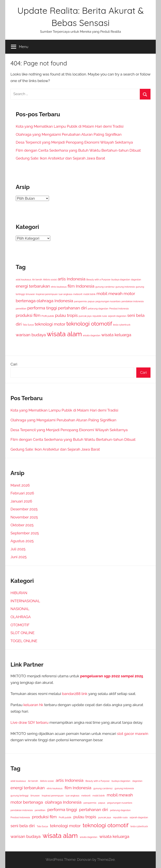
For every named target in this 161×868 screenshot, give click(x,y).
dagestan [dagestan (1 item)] (136, 280)
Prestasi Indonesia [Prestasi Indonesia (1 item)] (119, 309)
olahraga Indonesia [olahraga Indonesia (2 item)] (55, 301)
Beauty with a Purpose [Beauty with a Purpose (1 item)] (98, 280)
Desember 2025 (24, 509)
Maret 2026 (20, 485)
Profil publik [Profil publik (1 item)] (48, 316)
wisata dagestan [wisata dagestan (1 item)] (92, 335)
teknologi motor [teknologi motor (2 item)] (50, 324)
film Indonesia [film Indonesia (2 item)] (81, 286)
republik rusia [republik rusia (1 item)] (100, 316)
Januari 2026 (21, 501)
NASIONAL (20, 609)
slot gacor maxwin (133, 734)
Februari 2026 (22, 493)
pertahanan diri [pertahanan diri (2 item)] (72, 308)
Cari (14, 364)
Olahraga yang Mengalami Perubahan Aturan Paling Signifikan (69, 134)
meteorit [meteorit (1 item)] (78, 294)
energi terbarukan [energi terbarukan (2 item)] (33, 286)
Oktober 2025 (22, 525)
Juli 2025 (18, 549)
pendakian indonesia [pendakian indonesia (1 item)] (132, 301)
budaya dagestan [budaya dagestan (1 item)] (121, 280)
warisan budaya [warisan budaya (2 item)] (31, 335)
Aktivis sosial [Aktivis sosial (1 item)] (50, 280)
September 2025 (25, 533)
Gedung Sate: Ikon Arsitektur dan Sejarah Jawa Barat (60, 158)
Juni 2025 (19, 557)
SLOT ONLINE (23, 633)
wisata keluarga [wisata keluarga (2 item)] (116, 335)
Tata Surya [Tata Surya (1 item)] (28, 325)
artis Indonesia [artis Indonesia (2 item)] (72, 279)
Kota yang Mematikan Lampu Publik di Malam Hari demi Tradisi (70, 126)
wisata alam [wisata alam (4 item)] (64, 334)
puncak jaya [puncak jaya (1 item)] (85, 316)
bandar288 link (75, 694)
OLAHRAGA (21, 617)
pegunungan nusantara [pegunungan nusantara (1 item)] (108, 301)
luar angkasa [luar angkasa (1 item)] (65, 294)
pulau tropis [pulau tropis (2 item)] (66, 315)
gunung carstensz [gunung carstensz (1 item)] (105, 287)
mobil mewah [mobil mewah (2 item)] (109, 293)
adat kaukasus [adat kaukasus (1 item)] (23, 280)
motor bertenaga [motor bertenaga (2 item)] (27, 802)
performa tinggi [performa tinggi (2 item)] (42, 308)
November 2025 (24, 517)
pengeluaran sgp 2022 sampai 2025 (112, 676)
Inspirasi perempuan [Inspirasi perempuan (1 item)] (47, 294)
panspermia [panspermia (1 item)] (80, 301)
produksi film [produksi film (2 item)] (28, 315)
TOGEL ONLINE (24, 641)
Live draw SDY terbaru (30, 722)
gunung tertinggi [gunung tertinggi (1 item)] (19, 796)
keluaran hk (33, 705)
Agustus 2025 (22, 541)
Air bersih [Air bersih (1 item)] (37, 280)
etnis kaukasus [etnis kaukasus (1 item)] (59, 287)
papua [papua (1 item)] (91, 301)
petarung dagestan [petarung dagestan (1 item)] (98, 309)
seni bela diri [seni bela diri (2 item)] (23, 826)
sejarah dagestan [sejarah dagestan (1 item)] (117, 316)
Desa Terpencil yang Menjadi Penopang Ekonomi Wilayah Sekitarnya (74, 142)
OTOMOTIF (20, 625)
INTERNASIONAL (25, 601)
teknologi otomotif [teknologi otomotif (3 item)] (89, 324)
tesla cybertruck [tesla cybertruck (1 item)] (122, 325)
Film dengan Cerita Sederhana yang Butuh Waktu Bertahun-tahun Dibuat (78, 150)
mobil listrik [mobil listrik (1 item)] (89, 294)
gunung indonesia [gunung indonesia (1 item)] (125, 287)
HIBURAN (19, 593)
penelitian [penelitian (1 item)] (21, 309)
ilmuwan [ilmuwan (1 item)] (30, 294)
